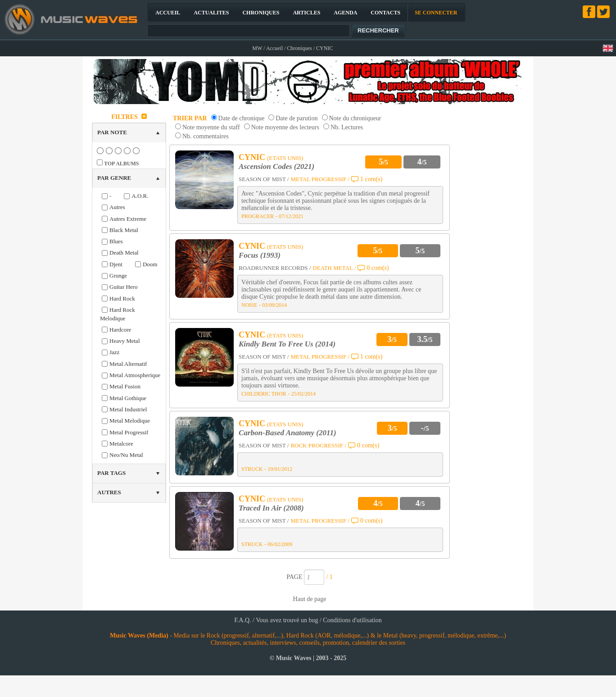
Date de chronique (242, 118)
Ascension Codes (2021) (276, 166)
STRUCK (252, 469)
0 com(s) (378, 268)
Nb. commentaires (206, 136)
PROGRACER (258, 216)
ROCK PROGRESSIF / (318, 445)
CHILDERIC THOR (264, 394)
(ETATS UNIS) (285, 158)
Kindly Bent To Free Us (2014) (287, 344)
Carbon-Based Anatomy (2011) (288, 433)
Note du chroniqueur (355, 118)
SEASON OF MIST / (264, 179)
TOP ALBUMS (121, 164)
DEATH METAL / (334, 268)
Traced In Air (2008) (271, 508)
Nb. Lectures (347, 127)
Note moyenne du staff (211, 127)
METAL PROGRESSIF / (320, 179)
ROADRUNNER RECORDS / (275, 268)
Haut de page (310, 599)
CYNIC (252, 157)
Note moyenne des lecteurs (285, 127)
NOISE (249, 305)
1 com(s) (371, 179)
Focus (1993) (260, 255)
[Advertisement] (491, 245)
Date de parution (297, 118)
